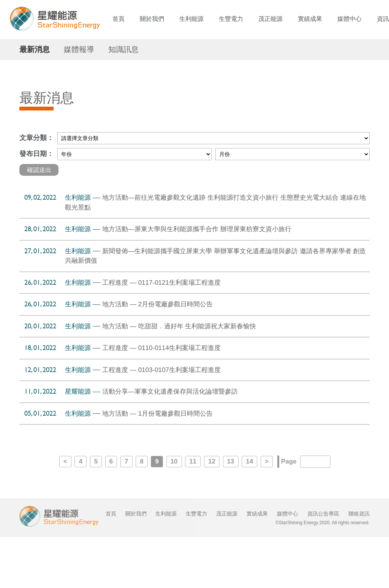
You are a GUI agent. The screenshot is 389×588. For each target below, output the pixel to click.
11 (193, 512)
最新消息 (35, 100)
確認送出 (39, 220)
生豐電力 (231, 19)
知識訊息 (123, 100)
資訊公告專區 (323, 564)
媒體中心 (349, 19)
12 (212, 512)
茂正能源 (270, 19)
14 (249, 512)
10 (174, 512)
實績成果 (310, 19)
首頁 (119, 19)
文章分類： (36, 189)
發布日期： (36, 205)
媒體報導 (79, 100)
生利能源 (191, 19)
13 (231, 512)
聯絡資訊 (359, 564)
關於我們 (152, 19)
